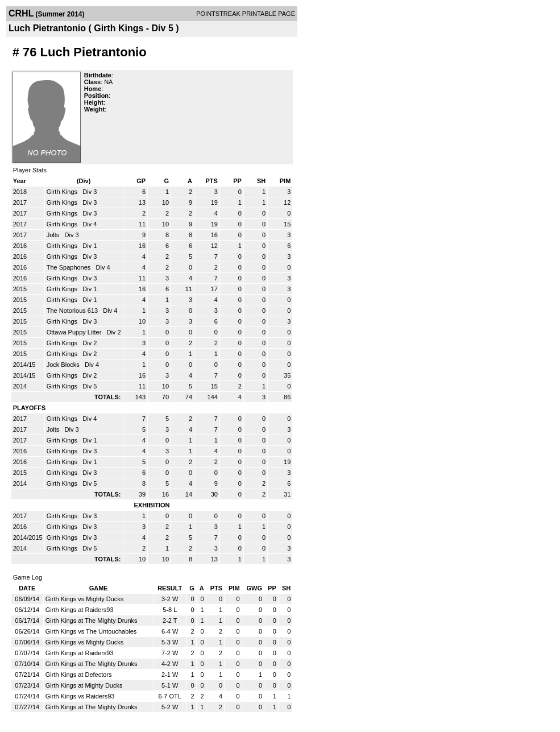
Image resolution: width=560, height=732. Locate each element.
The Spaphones (70, 267)
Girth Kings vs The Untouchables (91, 631)
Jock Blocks (64, 365)
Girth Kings (63, 192)
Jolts (54, 235)
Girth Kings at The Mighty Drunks (92, 621)
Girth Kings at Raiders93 (80, 610)
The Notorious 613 (73, 311)
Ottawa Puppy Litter (75, 332)
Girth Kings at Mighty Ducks (84, 685)
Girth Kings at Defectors (79, 675)
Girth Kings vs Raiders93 (80, 696)
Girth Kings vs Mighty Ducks (85, 599)
